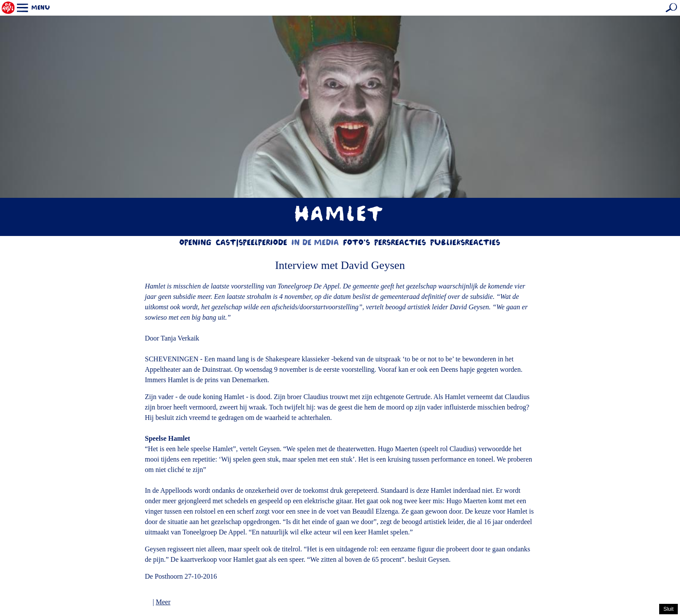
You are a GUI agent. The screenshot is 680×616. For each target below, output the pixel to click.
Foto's (357, 244)
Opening (196, 244)
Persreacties (400, 244)
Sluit (669, 609)
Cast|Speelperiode (252, 244)
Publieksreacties (466, 244)
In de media (315, 244)
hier (401, 609)
